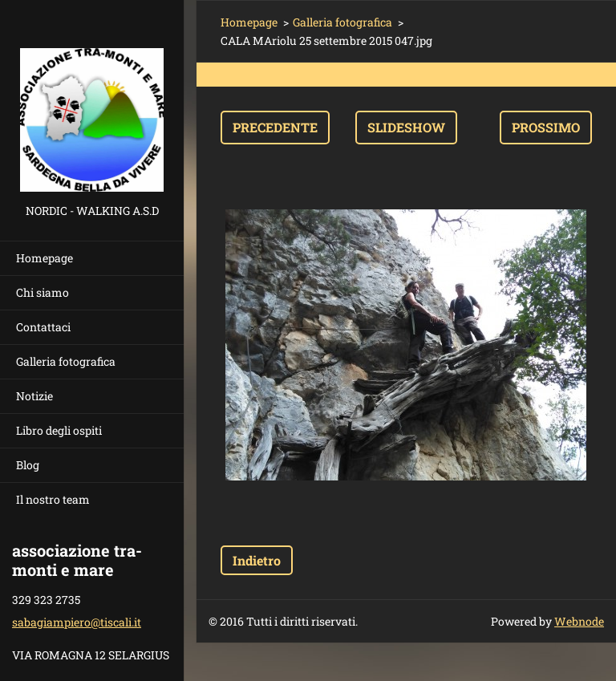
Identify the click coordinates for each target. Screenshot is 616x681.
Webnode (579, 621)
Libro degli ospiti (59, 430)
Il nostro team (53, 499)
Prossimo (546, 127)
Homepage (45, 258)
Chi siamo (43, 292)
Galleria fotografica (66, 361)
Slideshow (406, 127)
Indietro (257, 560)
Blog (28, 465)
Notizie (34, 396)
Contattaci (43, 327)
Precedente (275, 127)
